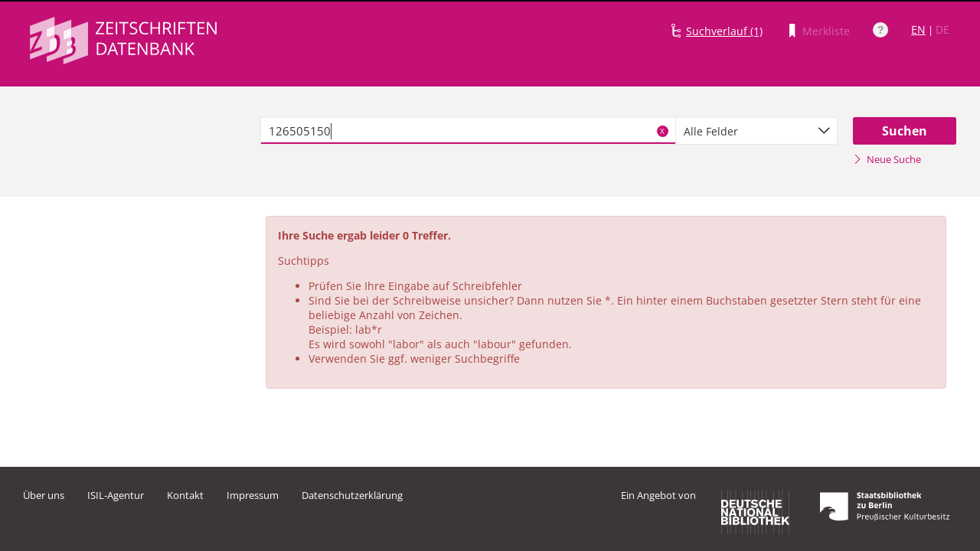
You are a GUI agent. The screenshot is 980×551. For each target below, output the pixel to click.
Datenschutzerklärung (352, 495)
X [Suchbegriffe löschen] (662, 131)
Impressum (253, 495)
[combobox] (756, 131)
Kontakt (185, 495)
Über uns (44, 495)
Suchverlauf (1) (724, 31)
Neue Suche (887, 159)
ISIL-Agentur (116, 495)
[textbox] (468, 131)
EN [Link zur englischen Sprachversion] (918, 29)
